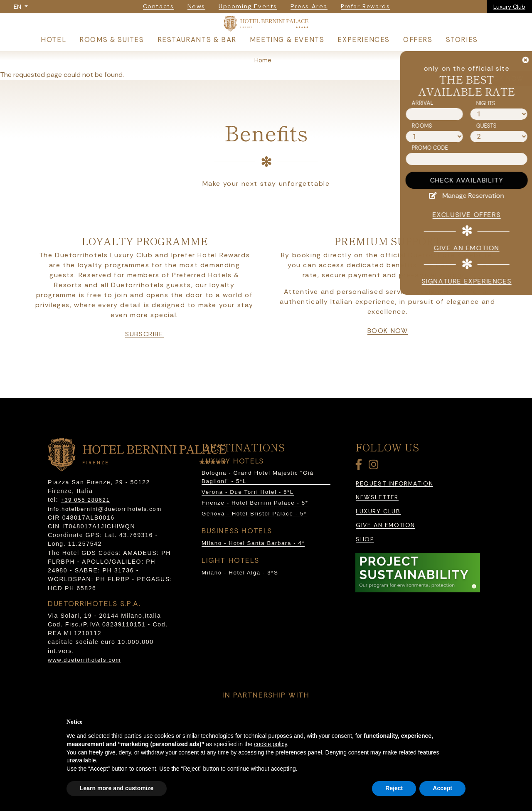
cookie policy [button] (270, 744)
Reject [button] (394, 788)
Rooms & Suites (112, 59)
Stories (462, 59)
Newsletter (377, 517)
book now (388, 350)
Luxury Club (509, 7)
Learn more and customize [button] (117, 788)
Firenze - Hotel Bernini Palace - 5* (255, 522)
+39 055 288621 (85, 519)
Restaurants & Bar (197, 59)
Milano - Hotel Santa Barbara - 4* (253, 563)
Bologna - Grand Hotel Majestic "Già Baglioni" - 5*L (257, 497)
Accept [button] (442, 788)
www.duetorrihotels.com (84, 679)
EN (18, 7)
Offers (418, 59)
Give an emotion (385, 545)
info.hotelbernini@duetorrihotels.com (105, 529)
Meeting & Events (287, 59)
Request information (394, 503)
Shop (365, 559)
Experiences (364, 59)
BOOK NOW (503, 78)
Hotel (53, 59)
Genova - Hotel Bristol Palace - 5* (254, 533)
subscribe (144, 354)
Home (263, 80)
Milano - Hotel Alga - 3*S (240, 592)
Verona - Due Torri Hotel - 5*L (248, 511)
